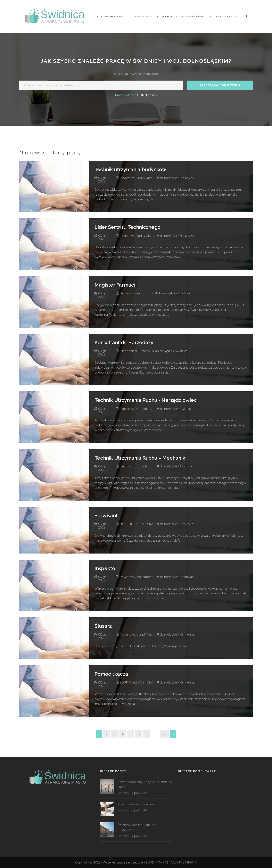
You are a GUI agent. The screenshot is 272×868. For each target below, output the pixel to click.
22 (164, 734)
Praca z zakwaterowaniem (136, 804)
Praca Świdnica (126, 95)
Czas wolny (143, 17)
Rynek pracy (226, 17)
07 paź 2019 (138, 793)
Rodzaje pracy (194, 17)
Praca (167, 17)
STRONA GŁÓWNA (110, 17)
